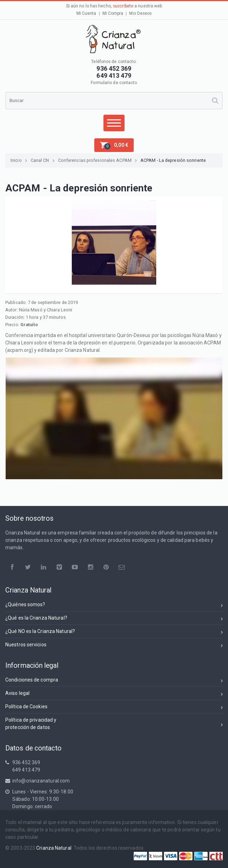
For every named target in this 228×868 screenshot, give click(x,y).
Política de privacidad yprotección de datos (114, 724)
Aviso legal (114, 694)
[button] (114, 145)
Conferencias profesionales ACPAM (97, 160)
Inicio (19, 160)
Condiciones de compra (114, 681)
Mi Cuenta (86, 13)
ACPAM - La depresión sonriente (173, 160)
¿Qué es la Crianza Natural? (114, 619)
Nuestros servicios (114, 646)
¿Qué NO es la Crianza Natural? (114, 632)
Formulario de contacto (114, 83)
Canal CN (43, 160)
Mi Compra (113, 13)
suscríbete (123, 6)
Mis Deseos (140, 13)
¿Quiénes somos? (114, 606)
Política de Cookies (114, 708)
